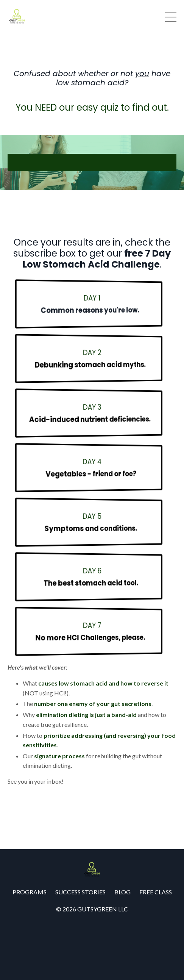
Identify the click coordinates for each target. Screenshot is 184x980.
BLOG (122, 892)
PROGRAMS (30, 892)
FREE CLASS (156, 892)
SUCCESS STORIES (80, 892)
